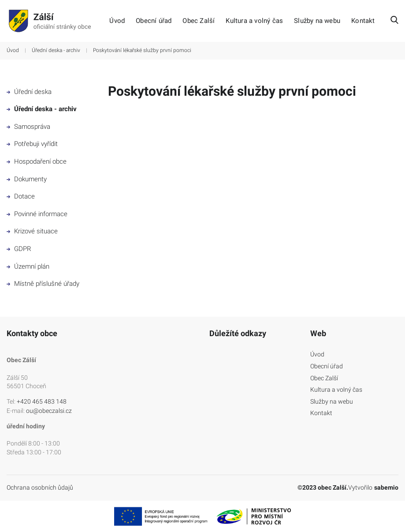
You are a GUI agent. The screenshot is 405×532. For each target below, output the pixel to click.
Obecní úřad (154, 21)
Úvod (117, 21)
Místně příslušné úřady (43, 284)
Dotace (21, 196)
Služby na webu (317, 21)
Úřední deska (29, 92)
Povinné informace (37, 214)
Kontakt (363, 21)
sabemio (386, 487)
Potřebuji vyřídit (32, 144)
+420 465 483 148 (42, 401)
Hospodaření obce (37, 161)
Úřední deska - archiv (56, 50)
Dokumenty (27, 179)
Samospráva (28, 127)
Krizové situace (32, 231)
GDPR (19, 249)
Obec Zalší (199, 21)
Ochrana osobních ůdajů (40, 487)
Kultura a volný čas (254, 21)
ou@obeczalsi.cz (49, 411)
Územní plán (28, 266)
